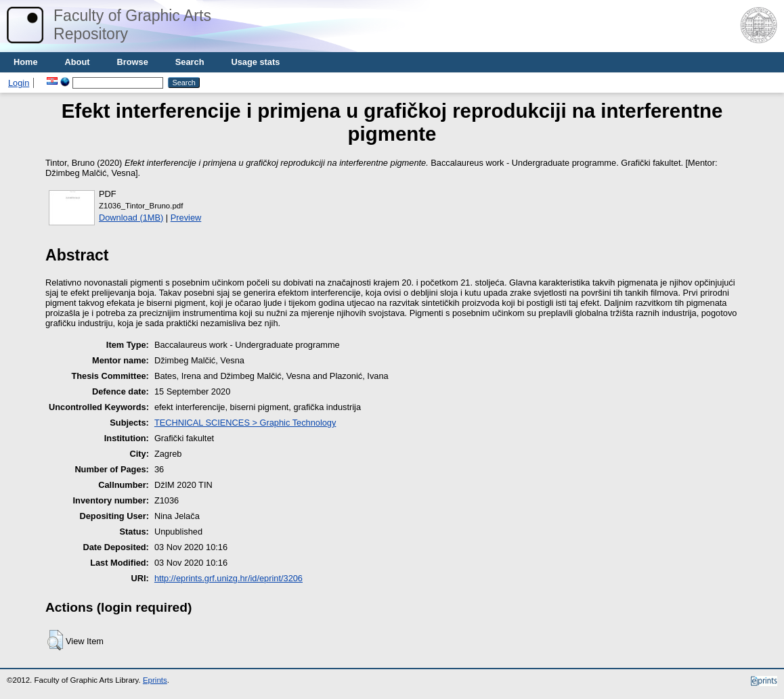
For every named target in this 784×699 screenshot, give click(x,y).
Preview (186, 218)
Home (26, 62)
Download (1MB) (131, 218)
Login (19, 83)
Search (190, 62)
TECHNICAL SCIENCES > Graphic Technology (245, 423)
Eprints (155, 680)
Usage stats (255, 62)
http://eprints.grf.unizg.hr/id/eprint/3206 (228, 578)
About (78, 62)
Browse (133, 62)
